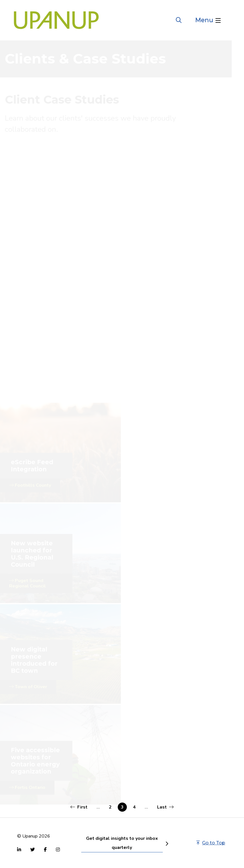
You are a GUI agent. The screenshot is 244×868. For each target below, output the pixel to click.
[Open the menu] (208, 20)
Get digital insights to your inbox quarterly (122, 843)
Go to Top (211, 843)
